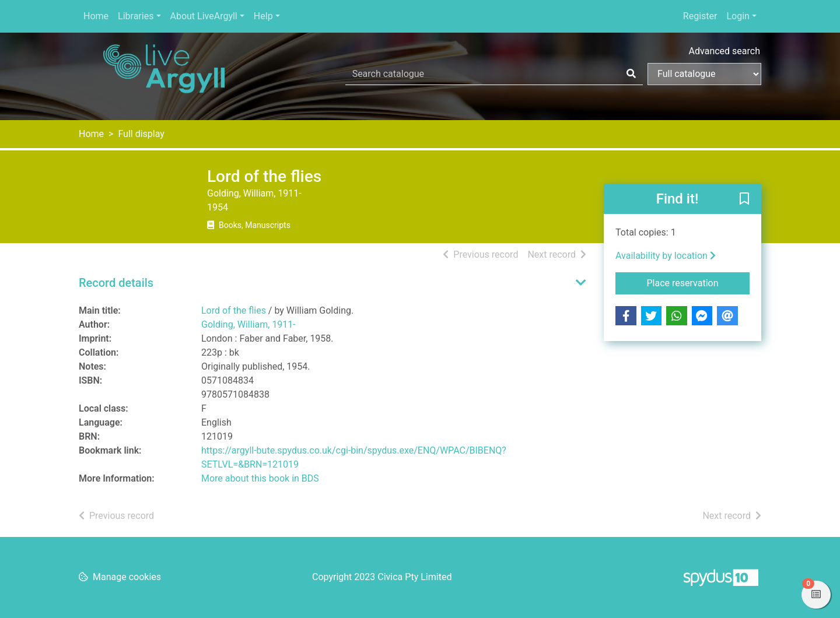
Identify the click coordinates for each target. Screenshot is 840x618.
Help (263, 16)
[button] (744, 199)
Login (738, 16)
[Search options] (704, 74)
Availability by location (666, 256)
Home (96, 16)
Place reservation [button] (699, 282)
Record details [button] (116, 283)
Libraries (136, 16)
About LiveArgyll (204, 16)
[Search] (631, 74)
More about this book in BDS (260, 478)
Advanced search (724, 51)
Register (700, 16)
